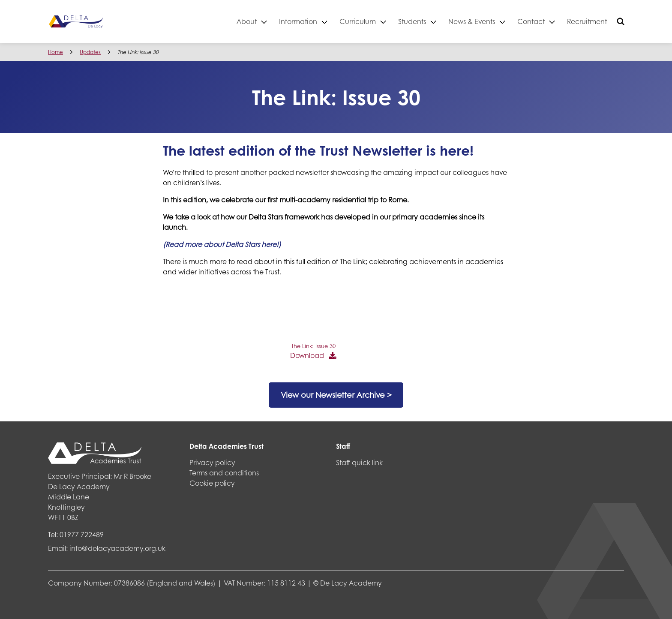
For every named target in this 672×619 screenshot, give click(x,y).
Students (412, 21)
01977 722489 (82, 534)
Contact (531, 21)
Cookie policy (212, 483)
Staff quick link (359, 462)
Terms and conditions (224, 473)
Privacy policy (212, 462)
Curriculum (358, 21)
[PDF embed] (227, 316)
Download (307, 355)
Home (55, 52)
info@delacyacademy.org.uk (117, 548)
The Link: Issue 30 (313, 346)
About (247, 21)
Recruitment (587, 21)
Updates (90, 52)
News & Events (472, 21)
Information (298, 21)
